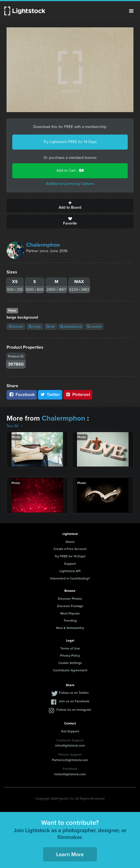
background (71, 327)
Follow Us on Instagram (74, 710)
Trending (70, 621)
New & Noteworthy (70, 628)
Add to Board (70, 206)
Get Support (70, 731)
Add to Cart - (70, 171)
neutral (94, 327)
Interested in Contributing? (70, 578)
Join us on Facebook (74, 701)
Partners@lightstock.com (70, 760)
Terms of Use (70, 648)
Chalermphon (43, 245)
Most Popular (70, 613)
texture (16, 327)
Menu (131, 11)
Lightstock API (70, 571)
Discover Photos (70, 599)
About (70, 542)
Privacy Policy (70, 656)
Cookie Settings (70, 663)
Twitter (50, 394)
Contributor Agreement (70, 670)
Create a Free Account (70, 549)
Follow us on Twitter (74, 693)
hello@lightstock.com (70, 774)
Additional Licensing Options (70, 184)
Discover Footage (70, 606)
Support (70, 564)
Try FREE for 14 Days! (70, 556)
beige (35, 327)
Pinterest (78, 394)
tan (51, 327)
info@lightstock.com (70, 745)
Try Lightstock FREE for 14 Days (70, 142)
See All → (15, 426)
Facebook (22, 394)
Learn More (70, 854)
